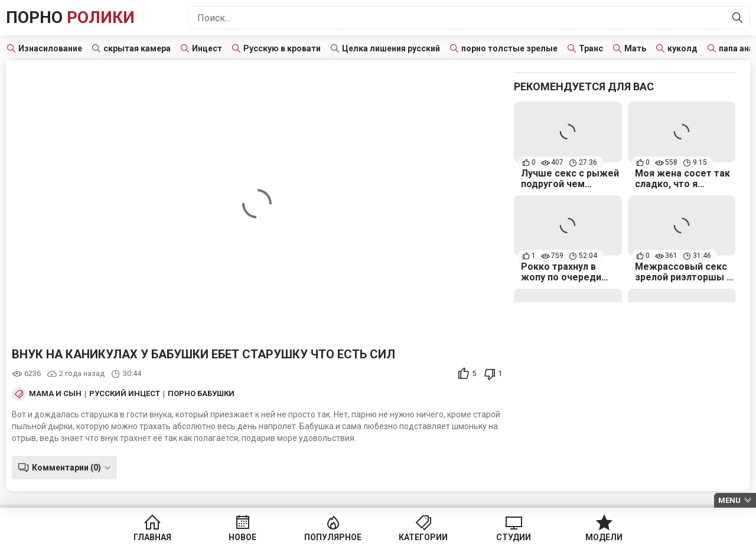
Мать (635, 48)
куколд (682, 48)
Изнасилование (50, 48)
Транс (591, 48)
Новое (242, 537)
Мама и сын (55, 394)
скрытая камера (137, 48)
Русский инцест (125, 394)
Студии (514, 537)
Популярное (333, 537)
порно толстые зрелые (509, 48)
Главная (152, 537)
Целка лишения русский (391, 48)
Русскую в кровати (282, 48)
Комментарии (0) (66, 468)
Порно (70, 17)
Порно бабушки (201, 394)
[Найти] (738, 18)
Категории (423, 537)
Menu (729, 500)
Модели (604, 537)
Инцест (207, 48)
